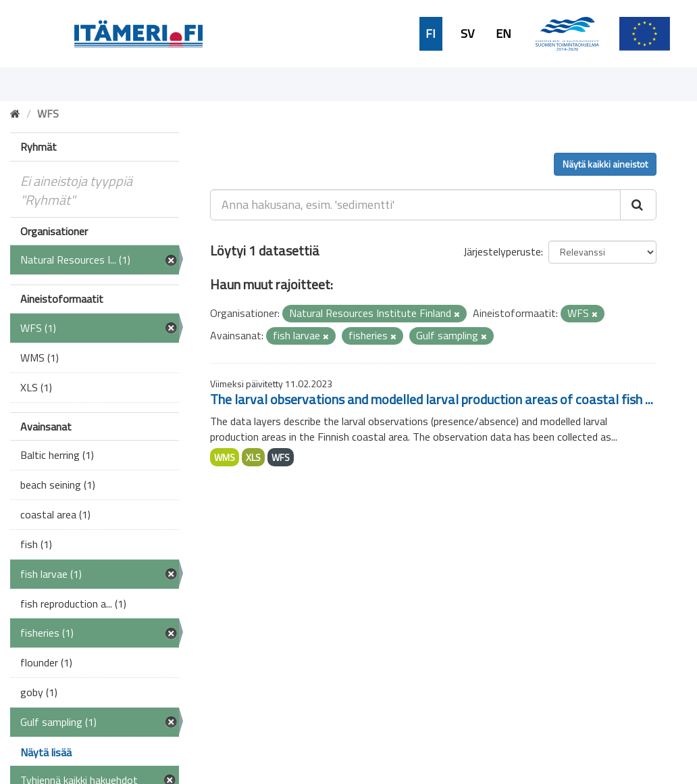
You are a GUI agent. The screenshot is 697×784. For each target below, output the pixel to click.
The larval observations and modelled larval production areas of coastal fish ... (432, 399)
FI (431, 34)
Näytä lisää (46, 752)
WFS (281, 457)
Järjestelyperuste (502, 251)
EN (504, 34)
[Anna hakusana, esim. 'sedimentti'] (416, 205)
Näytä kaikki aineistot (605, 164)
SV (467, 34)
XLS (253, 457)
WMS (225, 457)
